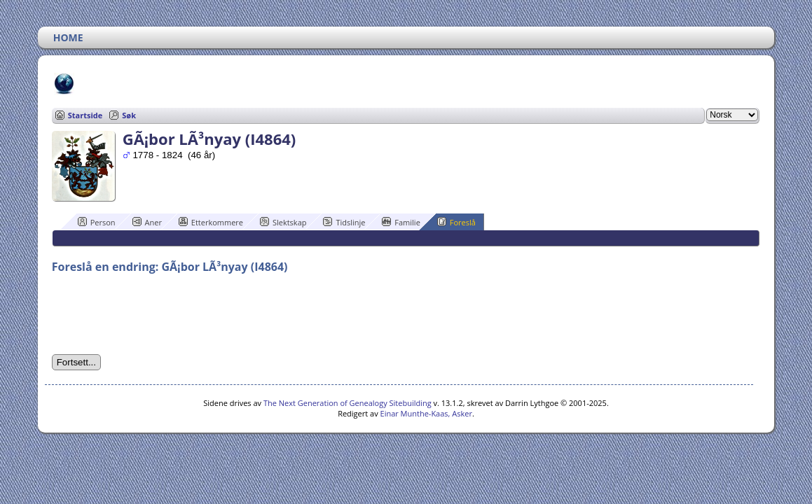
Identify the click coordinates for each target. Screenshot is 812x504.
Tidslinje (344, 222)
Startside (85, 115)
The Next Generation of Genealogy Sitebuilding (347, 403)
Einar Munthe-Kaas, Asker (426, 413)
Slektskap (283, 222)
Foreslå (456, 222)
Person (97, 222)
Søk (129, 115)
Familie (401, 222)
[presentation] (158, 314)
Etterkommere (211, 222)
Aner (147, 222)
